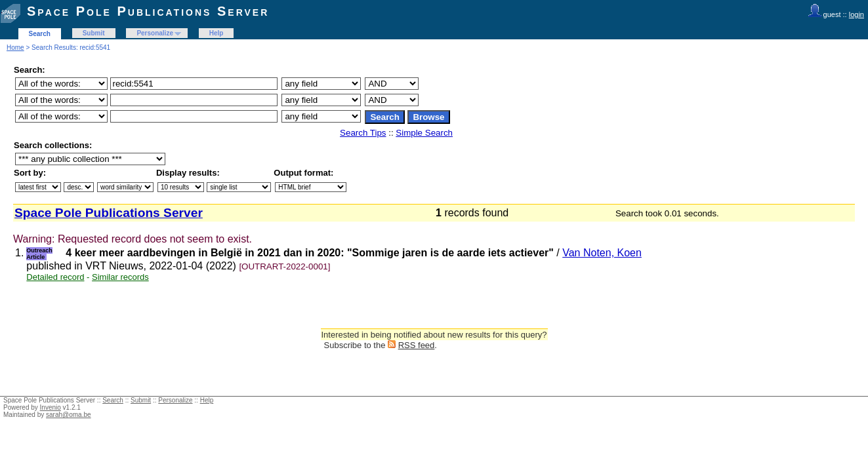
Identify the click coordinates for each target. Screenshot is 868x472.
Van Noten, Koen (602, 253)
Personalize (155, 33)
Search (40, 34)
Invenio (51, 407)
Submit (94, 33)
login (857, 14)
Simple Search (424, 133)
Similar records (120, 277)
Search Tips (363, 133)
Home (15, 48)
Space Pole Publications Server (148, 11)
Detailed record (55, 277)
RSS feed (417, 345)
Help (217, 33)
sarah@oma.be (69, 415)
